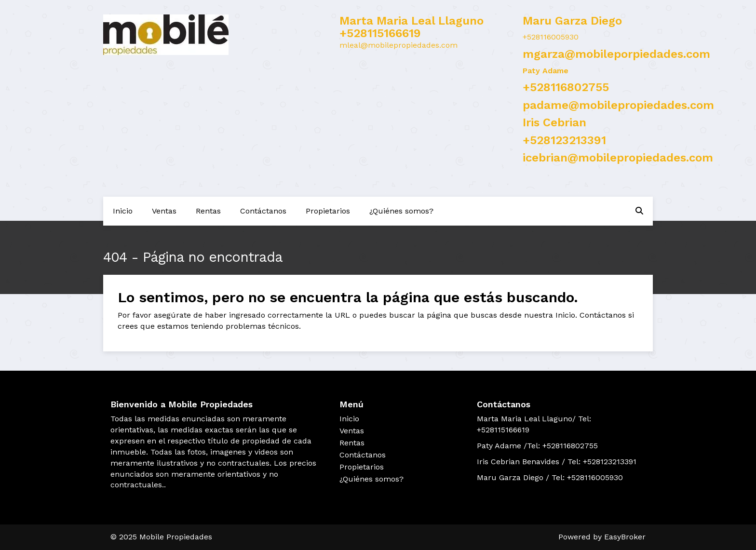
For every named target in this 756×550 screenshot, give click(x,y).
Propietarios (328, 211)
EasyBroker (625, 537)
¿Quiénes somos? (401, 211)
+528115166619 (380, 33)
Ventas (164, 211)
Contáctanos (263, 211)
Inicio (123, 211)
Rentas (208, 211)
